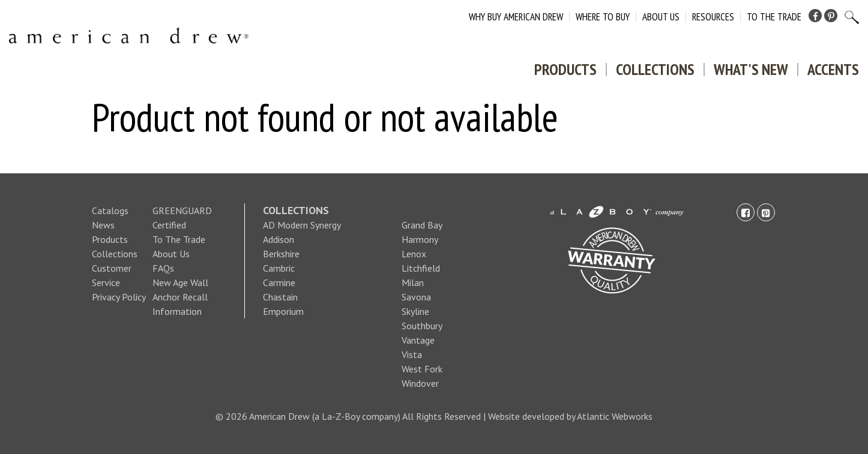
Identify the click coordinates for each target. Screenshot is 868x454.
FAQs (163, 268)
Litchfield (421, 268)
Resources (713, 17)
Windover (420, 383)
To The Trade (774, 17)
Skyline (415, 311)
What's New (751, 69)
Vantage (418, 340)
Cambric (279, 268)
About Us (661, 17)
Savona (416, 297)
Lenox (414, 254)
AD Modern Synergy (302, 225)
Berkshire (281, 254)
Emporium (283, 311)
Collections (655, 69)
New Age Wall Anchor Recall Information (180, 297)
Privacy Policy (119, 297)
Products (565, 69)
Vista (412, 354)
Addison (279, 239)
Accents (833, 69)
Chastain (280, 297)
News (103, 225)
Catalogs (110, 211)
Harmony (420, 239)
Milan (413, 282)
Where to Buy (603, 17)
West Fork (422, 369)
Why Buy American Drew (516, 17)
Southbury (422, 326)
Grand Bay (422, 225)
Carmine (279, 282)
